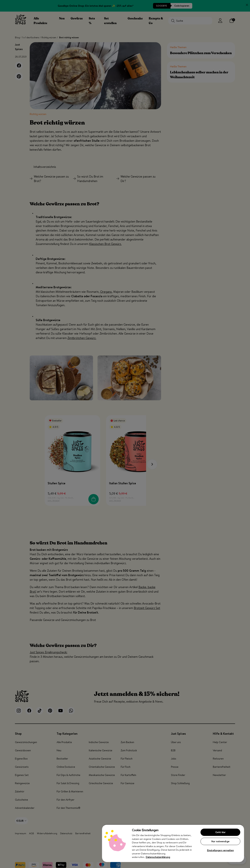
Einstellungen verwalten (220, 850)
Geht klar (220, 832)
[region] (173, 843)
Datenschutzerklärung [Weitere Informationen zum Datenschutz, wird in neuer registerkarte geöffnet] (158, 857)
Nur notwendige (220, 841)
